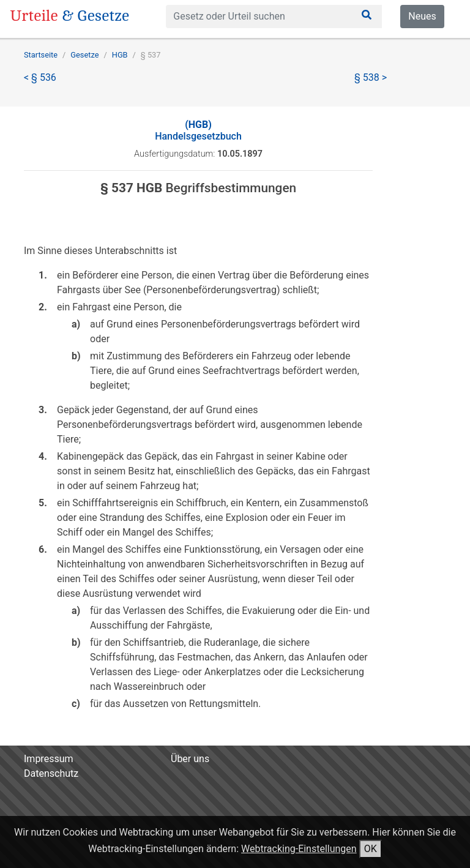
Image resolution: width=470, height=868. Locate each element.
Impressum (49, 759)
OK (371, 849)
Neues (422, 16)
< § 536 (40, 77)
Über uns (190, 759)
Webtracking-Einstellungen (299, 849)
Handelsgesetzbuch (198, 130)
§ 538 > (371, 77)
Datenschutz (51, 773)
